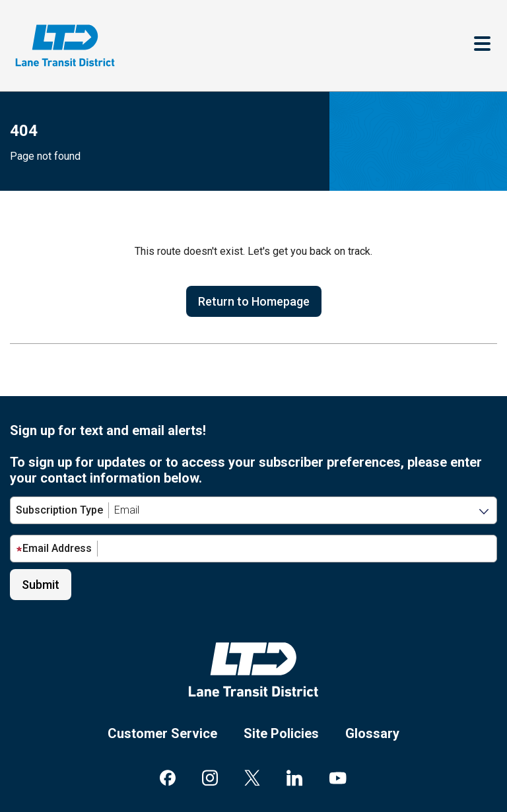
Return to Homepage (254, 301)
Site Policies (281, 733)
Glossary (372, 733)
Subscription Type (59, 510)
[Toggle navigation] (482, 45)
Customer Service (162, 733)
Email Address (54, 548)
